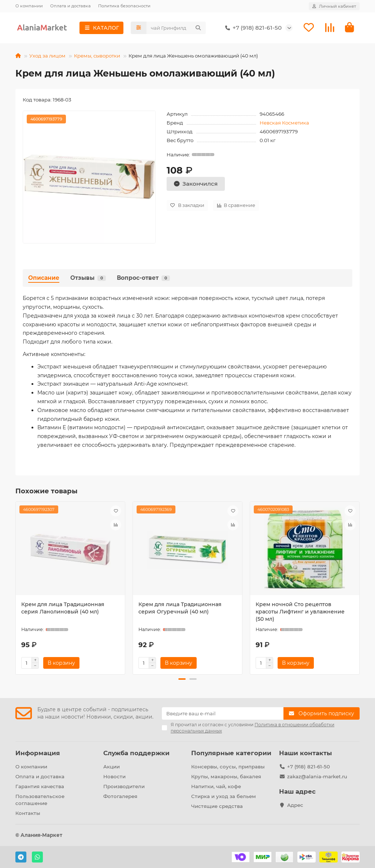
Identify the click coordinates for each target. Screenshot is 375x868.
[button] (182, 679)
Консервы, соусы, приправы (228, 767)
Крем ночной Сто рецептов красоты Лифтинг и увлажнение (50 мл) (300, 612)
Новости (114, 776)
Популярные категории (231, 753)
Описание (44, 278)
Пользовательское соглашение (40, 800)
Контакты (28, 813)
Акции (112, 767)
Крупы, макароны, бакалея (226, 776)
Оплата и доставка (70, 6)
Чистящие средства (217, 806)
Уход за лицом (47, 56)
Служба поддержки (136, 753)
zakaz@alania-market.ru (317, 776)
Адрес (295, 805)
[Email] (223, 713)
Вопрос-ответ (143, 278)
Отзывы (88, 278)
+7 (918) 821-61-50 (252, 28)
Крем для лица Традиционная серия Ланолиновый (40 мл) (63, 608)
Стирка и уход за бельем (224, 796)
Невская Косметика (284, 123)
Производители (124, 786)
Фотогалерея (120, 796)
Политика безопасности (124, 6)
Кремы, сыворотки (97, 56)
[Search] (176, 28)
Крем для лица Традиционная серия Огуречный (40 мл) (180, 608)
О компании (29, 6)
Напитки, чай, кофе (216, 786)
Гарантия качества (40, 786)
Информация (38, 753)
